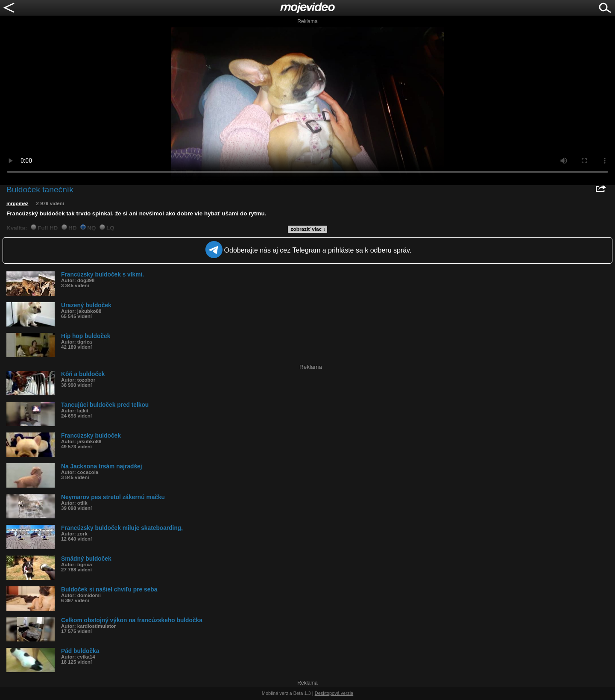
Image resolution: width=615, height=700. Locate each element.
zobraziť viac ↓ (308, 229)
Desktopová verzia (334, 693)
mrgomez (17, 203)
